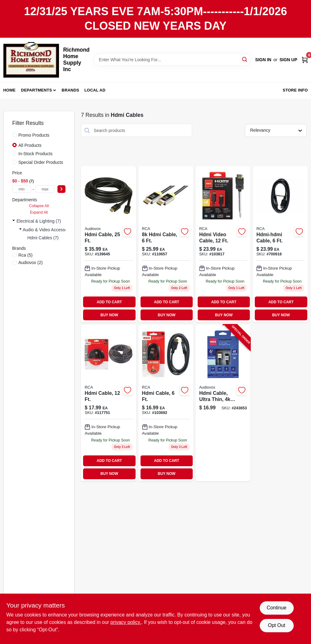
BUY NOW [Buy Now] (109, 315)
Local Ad (95, 90)
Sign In (263, 60)
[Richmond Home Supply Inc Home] (31, 60)
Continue (276, 608)
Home (10, 90)
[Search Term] (172, 60)
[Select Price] (61, 189)
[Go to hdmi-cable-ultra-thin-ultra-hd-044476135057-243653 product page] (223, 403)
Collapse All (39, 206)
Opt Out (276, 625)
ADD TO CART (109, 302)
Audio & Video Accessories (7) (52, 230)
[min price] (22, 189)
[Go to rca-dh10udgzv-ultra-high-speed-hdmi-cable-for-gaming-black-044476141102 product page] (166, 244)
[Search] (245, 59)
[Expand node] (14, 221)
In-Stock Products (36, 154)
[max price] (45, 189)
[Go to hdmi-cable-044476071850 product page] (108, 244)
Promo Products (34, 135)
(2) (31, 262)
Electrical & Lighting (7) (39, 221)
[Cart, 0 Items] (305, 60)
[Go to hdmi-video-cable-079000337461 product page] (223, 244)
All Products (30, 145)
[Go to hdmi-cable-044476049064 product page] (108, 403)
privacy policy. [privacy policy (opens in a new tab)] (126, 622)
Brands (71, 90)
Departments (36, 90)
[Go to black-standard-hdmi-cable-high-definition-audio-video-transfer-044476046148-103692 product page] (166, 403)
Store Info (295, 90)
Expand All (39, 212)
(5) (26, 255)
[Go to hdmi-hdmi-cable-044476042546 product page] (280, 244)
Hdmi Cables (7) (43, 238)
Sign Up (288, 60)
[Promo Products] (15, 135)
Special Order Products (41, 162)
